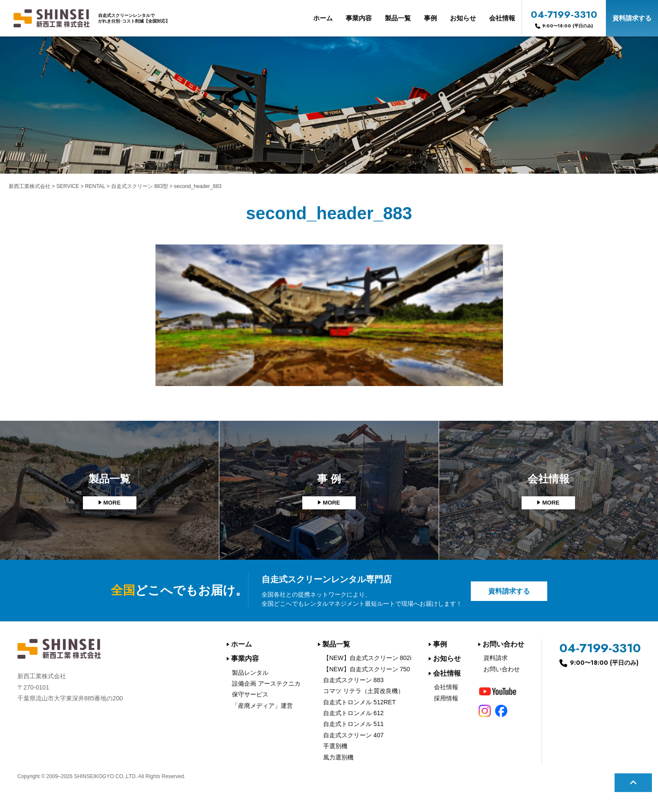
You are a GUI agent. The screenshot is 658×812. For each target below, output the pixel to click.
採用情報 (446, 698)
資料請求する (632, 18)
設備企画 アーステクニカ (266, 683)
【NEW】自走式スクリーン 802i (367, 658)
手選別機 (335, 746)
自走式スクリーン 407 (353, 735)
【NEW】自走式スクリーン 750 (367, 669)
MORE (112, 503)
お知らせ (463, 18)
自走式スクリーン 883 (353, 680)
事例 (430, 18)
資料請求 (496, 658)
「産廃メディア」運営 (262, 706)
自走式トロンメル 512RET (359, 702)
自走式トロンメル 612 (353, 713)
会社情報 (502, 18)
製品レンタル (250, 673)
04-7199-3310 (564, 18)
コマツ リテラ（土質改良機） (364, 691)
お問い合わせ (503, 644)
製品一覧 (398, 18)
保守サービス (250, 694)
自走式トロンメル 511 (353, 724)
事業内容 (359, 18)
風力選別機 (338, 757)
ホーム (323, 18)
